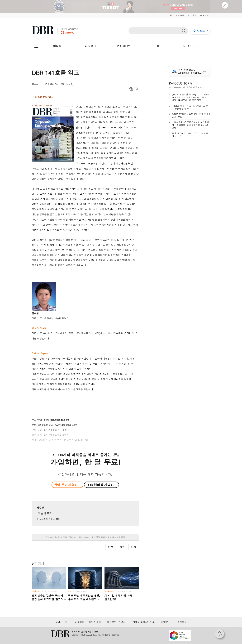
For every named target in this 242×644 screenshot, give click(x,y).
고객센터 (192, 15)
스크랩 (136, 89)
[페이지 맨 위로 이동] (220, 635)
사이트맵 (165, 622)
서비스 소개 (62, 622)
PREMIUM (123, 46)
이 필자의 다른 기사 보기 (48, 519)
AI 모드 (201, 31)
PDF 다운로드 (131, 89)
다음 (134, 547)
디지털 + (90, 46)
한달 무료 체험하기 (67, 485)
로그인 (169, 15)
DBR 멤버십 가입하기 (102, 485)
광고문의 (182, 622)
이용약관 (80, 622)
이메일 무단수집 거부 (144, 622)
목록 (122, 547)
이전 (111, 547)
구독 (157, 46)
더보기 (126, 89)
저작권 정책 (95, 622)
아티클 (57, 46)
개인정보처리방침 (116, 622)
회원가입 (180, 15)
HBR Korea (205, 15)
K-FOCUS (190, 46)
